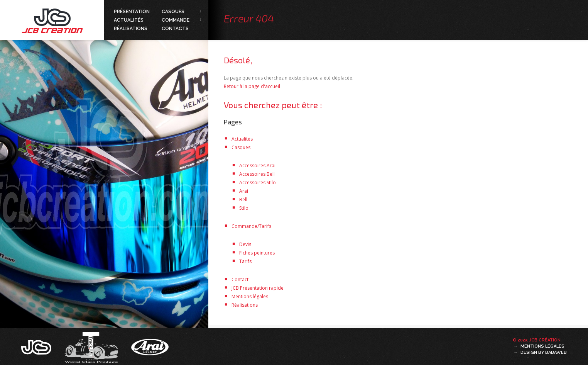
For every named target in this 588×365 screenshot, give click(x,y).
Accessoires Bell (257, 174)
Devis (245, 244)
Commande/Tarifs (251, 226)
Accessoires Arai (257, 166)
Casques (173, 12)
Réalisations (131, 29)
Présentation (132, 12)
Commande (176, 20)
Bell (243, 199)
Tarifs (245, 261)
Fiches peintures (257, 253)
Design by (544, 352)
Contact (240, 279)
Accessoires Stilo (258, 182)
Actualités (129, 20)
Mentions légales (250, 296)
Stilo (244, 208)
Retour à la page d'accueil (252, 86)
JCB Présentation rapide (258, 288)
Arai (244, 191)
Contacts (175, 29)
